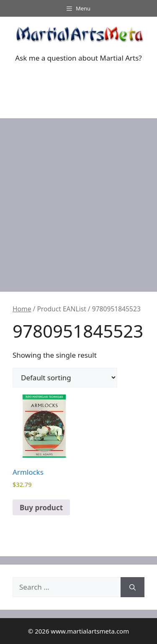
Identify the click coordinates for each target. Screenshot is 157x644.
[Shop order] (65, 378)
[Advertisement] (78, 201)
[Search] (133, 587)
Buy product (41, 508)
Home (22, 309)
